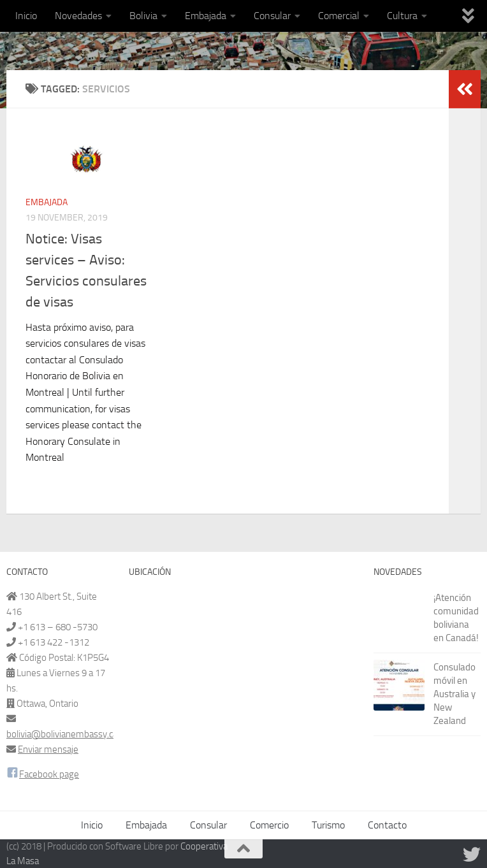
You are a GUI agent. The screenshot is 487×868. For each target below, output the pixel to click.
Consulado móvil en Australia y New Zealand (454, 694)
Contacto (387, 825)
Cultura (402, 16)
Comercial (339, 16)
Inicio (26, 16)
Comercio (269, 825)
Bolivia (143, 16)
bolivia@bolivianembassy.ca (62, 734)
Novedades (78, 16)
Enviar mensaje (48, 749)
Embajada (206, 16)
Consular (272, 16)
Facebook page (49, 774)
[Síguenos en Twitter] (472, 855)
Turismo (328, 825)
